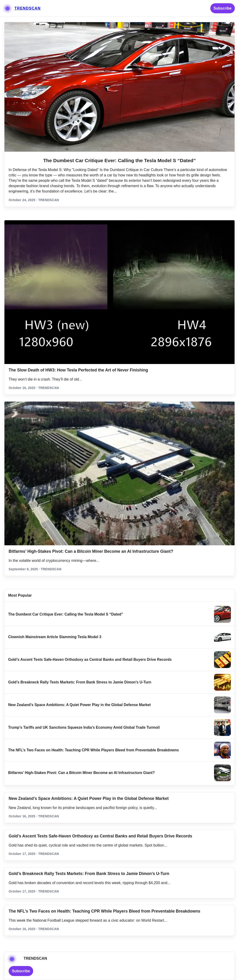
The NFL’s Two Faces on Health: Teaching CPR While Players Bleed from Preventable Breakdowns (93, 750)
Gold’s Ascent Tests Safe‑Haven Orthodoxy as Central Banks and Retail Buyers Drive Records (90, 660)
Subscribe (223, 8)
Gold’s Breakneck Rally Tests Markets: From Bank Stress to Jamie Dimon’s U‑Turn (80, 682)
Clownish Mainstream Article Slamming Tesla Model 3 (55, 637)
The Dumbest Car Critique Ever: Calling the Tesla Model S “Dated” (119, 160)
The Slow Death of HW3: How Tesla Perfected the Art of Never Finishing (78, 370)
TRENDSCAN (28, 8)
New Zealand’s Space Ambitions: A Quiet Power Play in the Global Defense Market (79, 705)
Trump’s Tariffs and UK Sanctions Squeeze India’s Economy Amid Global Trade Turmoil (84, 727)
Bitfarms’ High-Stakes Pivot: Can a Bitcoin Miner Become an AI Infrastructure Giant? (91, 551)
